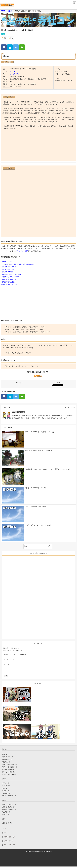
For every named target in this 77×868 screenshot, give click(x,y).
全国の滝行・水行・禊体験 (10, 277)
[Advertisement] (38, 145)
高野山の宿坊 (21, 264)
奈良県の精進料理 (8, 272)
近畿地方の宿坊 (7, 262)
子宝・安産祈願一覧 (8, 808)
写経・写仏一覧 (7, 761)
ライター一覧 (70, 407)
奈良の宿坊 (13, 264)
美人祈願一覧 (6, 813)
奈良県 (10, 11)
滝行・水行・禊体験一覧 (10, 768)
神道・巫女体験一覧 (8, 771)
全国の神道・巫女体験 (9, 279)
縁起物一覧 (5, 792)
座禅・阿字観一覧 (8, 758)
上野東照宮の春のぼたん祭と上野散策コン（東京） (29, 327)
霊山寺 (12, 71)
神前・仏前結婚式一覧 (9, 811)
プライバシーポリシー (11, 846)
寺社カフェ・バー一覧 (9, 776)
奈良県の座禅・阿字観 (9, 267)
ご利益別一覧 (6, 795)
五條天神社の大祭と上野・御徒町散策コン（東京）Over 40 (32, 332)
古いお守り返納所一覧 (9, 797)
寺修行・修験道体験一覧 (10, 766)
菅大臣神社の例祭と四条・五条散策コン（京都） (29, 329)
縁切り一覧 (5, 816)
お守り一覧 (5, 785)
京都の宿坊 (6, 264)
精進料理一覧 (6, 763)
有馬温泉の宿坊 (30, 264)
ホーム (6, 834)
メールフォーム (21, 251)
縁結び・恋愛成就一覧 (9, 806)
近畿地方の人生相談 (8, 282)
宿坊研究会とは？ (10, 838)
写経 (5, 38)
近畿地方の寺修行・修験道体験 (12, 274)
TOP (3, 11)
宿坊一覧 (5, 756)
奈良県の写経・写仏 (8, 269)
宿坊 (12, 38)
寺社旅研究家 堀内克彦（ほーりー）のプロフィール (22, 366)
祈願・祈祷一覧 (7, 825)
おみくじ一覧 (6, 787)
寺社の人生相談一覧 (8, 774)
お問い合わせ (9, 842)
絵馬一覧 (5, 790)
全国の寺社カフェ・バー (10, 284)
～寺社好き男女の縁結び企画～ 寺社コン (18, 353)
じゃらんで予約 (15, 74)
